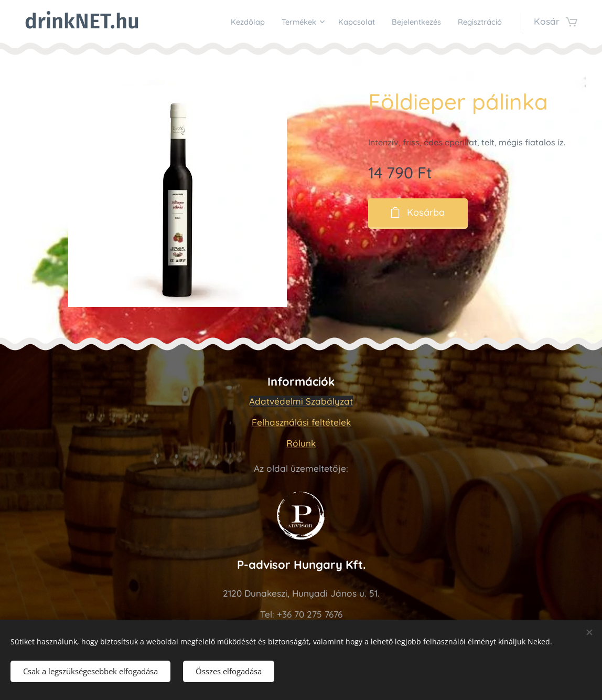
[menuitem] (218, 22)
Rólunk (301, 443)
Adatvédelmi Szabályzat (301, 401)
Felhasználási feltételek (301, 422)
